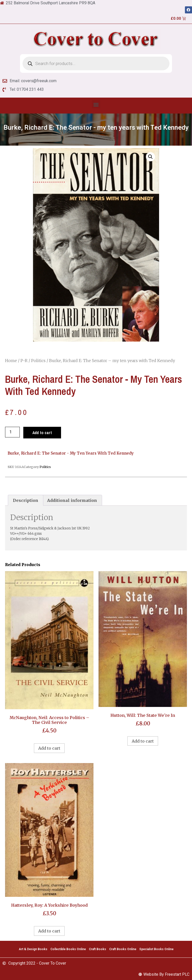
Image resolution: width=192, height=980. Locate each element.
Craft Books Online (123, 949)
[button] (96, 104)
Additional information (72, 500)
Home (11, 361)
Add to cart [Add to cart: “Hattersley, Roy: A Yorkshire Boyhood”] (49, 931)
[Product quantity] (12, 432)
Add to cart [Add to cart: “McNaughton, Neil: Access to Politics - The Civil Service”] (49, 748)
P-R (24, 361)
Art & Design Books (33, 949)
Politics (38, 361)
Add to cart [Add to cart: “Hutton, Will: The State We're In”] (143, 741)
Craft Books (98, 949)
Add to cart (42, 433)
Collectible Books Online (68, 949)
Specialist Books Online (156, 949)
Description (26, 500)
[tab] (26, 500)
